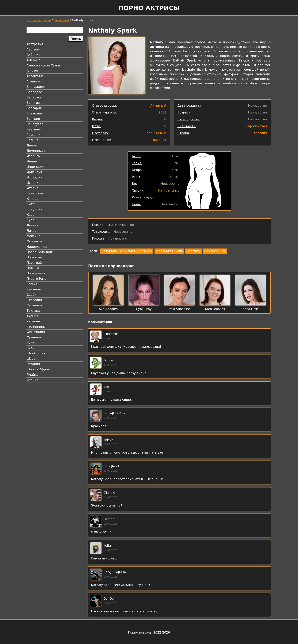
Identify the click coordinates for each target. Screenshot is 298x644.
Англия (32, 71)
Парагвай (34, 263)
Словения (34, 305)
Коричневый (156, 133)
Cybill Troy (144, 309)
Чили (31, 348)
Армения (34, 81)
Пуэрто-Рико (37, 279)
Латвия (32, 225)
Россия (32, 284)
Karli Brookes (215, 309)
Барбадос (34, 92)
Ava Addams (108, 309)
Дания (32, 145)
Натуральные (169, 191)
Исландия (34, 177)
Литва (31, 231)
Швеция (33, 359)
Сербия (32, 295)
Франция (34, 337)
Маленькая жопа (169, 251)
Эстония (33, 364)
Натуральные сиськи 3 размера (127, 251)
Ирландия (35, 172)
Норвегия (34, 257)
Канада (32, 199)
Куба (31, 220)
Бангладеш (36, 87)
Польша (33, 268)
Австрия (33, 49)
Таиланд (33, 311)
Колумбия (34, 209)
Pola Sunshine (179, 309)
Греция (32, 140)
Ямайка (33, 375)
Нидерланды (37, 247)
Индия (32, 161)
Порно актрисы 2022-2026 (149, 632)
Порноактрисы (39, 20)
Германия (34, 135)
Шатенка (159, 140)
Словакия (61, 20)
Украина (33, 321)
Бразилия (34, 113)
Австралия (35, 44)
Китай (31, 204)
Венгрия (33, 119)
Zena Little (250, 309)
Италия (32, 188)
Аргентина (35, 76)
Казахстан (35, 193)
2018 (162, 112)
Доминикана (37, 151)
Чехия (31, 343)
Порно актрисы (149, 8)
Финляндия (36, 332)
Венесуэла (35, 124)
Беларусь (34, 97)
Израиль (33, 156)
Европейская (257, 126)
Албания (33, 55)
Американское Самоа (44, 65)
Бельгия (33, 103)
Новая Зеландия (40, 252)
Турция (32, 316)
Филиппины (36, 327)
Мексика (33, 236)
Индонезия (35, 167)
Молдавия (35, 241)
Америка (34, 60)
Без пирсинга (215, 251)
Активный (158, 106)
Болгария (34, 108)
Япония (32, 380)
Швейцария (36, 353)
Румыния (34, 289)
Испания (33, 183)
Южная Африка (39, 369)
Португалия (36, 273)
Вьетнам (33, 129)
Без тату (193, 251)
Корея (31, 215)
